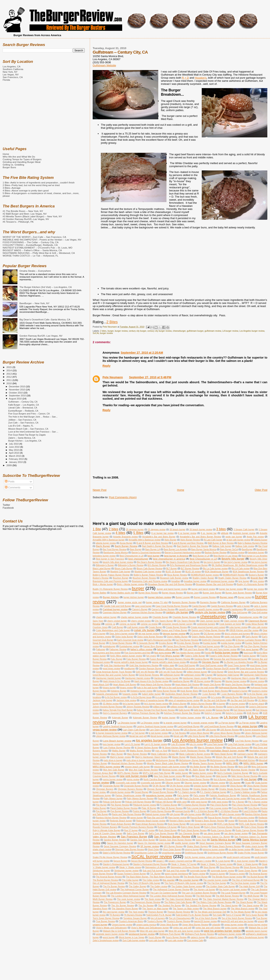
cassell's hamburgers (233, 609)
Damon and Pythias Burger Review (208, 630)
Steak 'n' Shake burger (247, 864)
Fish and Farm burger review (222, 649)
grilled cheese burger (197, 672)
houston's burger (240, 691)
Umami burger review (122, 925)
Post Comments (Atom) (123, 497)
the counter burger (189, 880)
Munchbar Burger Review (243, 770)
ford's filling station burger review (126, 656)
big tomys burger (259, 562)
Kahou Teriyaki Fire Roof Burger (118, 710)
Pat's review (199, 795)
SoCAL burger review (103, 333)
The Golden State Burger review (187, 886)
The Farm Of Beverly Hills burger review (184, 883)
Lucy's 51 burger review (156, 744)
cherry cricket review (141, 621)
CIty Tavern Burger (164, 621)
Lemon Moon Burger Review (227, 733)
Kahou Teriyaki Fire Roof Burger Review (156, 710)
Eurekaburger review (129, 646)
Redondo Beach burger (121, 821)
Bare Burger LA (153, 549)
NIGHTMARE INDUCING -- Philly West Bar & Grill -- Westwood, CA (39, 253)
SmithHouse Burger (194, 853)
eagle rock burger (233, 637)
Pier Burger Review (120, 805)
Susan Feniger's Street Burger (132, 874)
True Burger (262, 918)
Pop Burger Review (120, 811)
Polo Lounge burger (196, 808)
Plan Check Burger (219, 805)
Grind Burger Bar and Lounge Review (246, 672)
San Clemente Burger (189, 833)
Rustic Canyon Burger (221, 830)
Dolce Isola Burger (124, 637)
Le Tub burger (138, 733)
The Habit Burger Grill (249, 886)
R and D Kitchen (250, 811)
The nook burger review (129, 899)
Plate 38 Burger (149, 808)
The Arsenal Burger (258, 874)
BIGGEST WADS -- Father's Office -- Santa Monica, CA (32, 250)
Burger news (227, 597)
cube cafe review (259, 627)
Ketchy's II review (234, 713)
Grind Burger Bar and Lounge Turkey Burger (114, 675)
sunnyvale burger (198, 871)
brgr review (259, 581)
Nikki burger (222, 776)
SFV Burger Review (173, 846)
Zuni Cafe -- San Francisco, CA (23, 423)
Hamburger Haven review (195, 678)
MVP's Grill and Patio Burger (157, 773)
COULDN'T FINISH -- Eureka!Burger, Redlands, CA (30, 245)
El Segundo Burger (146, 643)
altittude (225, 533)
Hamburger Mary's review (243, 678)
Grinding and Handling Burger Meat (22, 162)
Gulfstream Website (104, 65)
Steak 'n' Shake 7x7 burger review (217, 864)
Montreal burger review (173, 770)
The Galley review (159, 886)
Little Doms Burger (196, 736)
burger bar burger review (231, 589)
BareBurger (247, 549)
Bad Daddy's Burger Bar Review (193, 546)
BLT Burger (172, 569)
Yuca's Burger (155, 937)
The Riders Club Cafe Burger (178, 902)
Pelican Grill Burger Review (138, 802)
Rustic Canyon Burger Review (250, 830)
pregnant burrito (183, 811)
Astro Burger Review (190, 540)
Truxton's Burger (155, 921)
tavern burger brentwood (177, 874)
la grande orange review (203, 723)
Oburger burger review (195, 783)
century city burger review (159, 331)
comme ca (110, 624)
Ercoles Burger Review (188, 643)
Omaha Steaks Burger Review (234, 789)
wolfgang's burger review (230, 934)
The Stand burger (229, 906)
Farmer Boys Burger (153, 646)
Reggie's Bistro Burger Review (209, 821)
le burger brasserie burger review (112, 733)
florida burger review (227, 653)
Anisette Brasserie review (125, 537)
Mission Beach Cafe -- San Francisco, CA (28, 429)
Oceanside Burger (111, 786)
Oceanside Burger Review (136, 786)
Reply (107, 366)
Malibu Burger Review (140, 751)
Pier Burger (101, 805)
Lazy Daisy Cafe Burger (134, 730)
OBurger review (218, 783)
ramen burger (137, 818)
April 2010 (14, 453)
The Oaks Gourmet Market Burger (182, 899)
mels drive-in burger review (139, 760)
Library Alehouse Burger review (111, 736)
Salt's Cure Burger (136, 833)
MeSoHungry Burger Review (193, 760)
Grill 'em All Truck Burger (171, 672)
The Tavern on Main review (186, 909)
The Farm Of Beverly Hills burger (144, 883)
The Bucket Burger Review (105, 880)
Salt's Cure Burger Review (161, 833)
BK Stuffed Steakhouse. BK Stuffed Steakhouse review (238, 565)
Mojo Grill (243, 767)
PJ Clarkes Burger (169, 805)
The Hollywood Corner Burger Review (171, 890)
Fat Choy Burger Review (256, 646)
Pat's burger (183, 795)
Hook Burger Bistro (189, 691)
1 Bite (97, 529)
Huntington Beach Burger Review (181, 694)
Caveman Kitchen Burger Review (146, 612)
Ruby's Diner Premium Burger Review (222, 827)
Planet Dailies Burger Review (124, 808)
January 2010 (16, 462)
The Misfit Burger (251, 896)
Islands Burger (232, 697)
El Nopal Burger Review (121, 643)
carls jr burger (243, 606)
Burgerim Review (208, 602)
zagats (231, 937)
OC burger (235, 783)
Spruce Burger (120, 861)
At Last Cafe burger (213, 540)
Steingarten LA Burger (156, 867)
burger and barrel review (203, 589)
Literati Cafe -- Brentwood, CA (23, 408)
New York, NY (10, 72)
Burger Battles (99, 593)
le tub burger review (158, 733)
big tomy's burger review (236, 562)
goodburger (129, 669)
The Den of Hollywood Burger (246, 880)
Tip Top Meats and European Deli (210, 912)
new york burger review (134, 776)
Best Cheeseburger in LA (132, 556)
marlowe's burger (245, 754)
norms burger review (113, 779)
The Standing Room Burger (125, 909)
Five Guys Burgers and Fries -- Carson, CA (29, 414)
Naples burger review (203, 773)
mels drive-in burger (113, 760)
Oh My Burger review (180, 786)
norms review (133, 779)
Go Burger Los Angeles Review (239, 662)
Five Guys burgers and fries (137, 653)
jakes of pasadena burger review (184, 700)
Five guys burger (250, 649)
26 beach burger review (201, 530)
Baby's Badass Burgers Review (252, 543)
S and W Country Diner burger (108, 833)
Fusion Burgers (157, 659)
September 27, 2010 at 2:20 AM (142, 353)
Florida (208, 653)
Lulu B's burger (178, 744)
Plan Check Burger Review (245, 805)
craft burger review (136, 627)
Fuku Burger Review (136, 659)
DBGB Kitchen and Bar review (244, 630)
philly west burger (199, 802)
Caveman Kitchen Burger (115, 612)
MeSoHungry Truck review (222, 760)
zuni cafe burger (157, 940)
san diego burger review (236, 833)
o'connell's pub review (126, 783)
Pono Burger (238, 808)
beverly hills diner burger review (118, 562)
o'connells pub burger (151, 783)
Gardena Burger (202, 659)
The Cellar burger (130, 880)
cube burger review (238, 627)
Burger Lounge (183, 597)
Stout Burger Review (230, 867)
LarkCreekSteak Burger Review (219, 726)
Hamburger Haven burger (166, 678)
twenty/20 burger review (206, 921)
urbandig (216, 925)
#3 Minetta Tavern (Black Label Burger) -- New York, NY (32, 216)
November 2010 (17, 390)
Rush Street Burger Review (194, 830)
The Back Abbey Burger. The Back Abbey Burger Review (153, 877)
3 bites (221, 529)
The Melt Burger (204, 896)
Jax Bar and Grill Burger (215, 700)
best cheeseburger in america (169, 559)
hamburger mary (219, 678)
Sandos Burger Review (115, 840)
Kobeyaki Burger (120, 718)
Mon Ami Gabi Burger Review (143, 770)
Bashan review (237, 553)
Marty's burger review (120, 757)
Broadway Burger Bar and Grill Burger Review (170, 584)
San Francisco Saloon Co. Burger (214, 837)
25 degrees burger (135, 530)
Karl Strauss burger (243, 710)
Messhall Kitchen (247, 760)
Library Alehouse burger (256, 733)
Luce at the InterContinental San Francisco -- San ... (33, 432)
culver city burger (144, 630)
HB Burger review (202, 681)
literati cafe (179, 736)
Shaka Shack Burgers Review (226, 846)
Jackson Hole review (126, 700)
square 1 (160, 861)
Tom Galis (217, 915)
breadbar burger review (195, 581)
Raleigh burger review (156, 814)
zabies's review (216, 937)
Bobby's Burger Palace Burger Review (111, 575)
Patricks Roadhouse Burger (223, 795)
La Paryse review (247, 723)
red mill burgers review (244, 818)
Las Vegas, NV (11, 74)
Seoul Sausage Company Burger (215, 843)
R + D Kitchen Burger (204, 811)
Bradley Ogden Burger (203, 578)
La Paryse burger (227, 723)
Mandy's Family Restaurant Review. (189, 751)
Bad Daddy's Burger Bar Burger (157, 546)
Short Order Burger (172, 849)
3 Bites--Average (12, 188)
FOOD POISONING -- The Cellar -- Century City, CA (31, 242)
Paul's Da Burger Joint (168, 799)
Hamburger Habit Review (255, 675)
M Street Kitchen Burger (146, 748)
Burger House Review (172, 593)
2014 (9, 370)
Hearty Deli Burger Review (238, 685)
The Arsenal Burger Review (109, 877)
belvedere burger (256, 553)
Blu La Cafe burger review (215, 569)
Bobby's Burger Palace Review (148, 575)
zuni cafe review (176, 940)
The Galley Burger (137, 886)
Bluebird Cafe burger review (148, 572)
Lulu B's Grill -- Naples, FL (21, 426)
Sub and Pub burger (152, 871)
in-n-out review (162, 697)
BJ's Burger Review (157, 565)
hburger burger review (236, 681)
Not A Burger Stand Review (227, 779)
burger (111, 331)
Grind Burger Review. (149, 675)
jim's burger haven (132, 704)
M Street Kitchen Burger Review (178, 748)
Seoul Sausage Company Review (120, 846)
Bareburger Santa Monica (116, 553)
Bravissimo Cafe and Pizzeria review (150, 581)
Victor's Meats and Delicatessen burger (150, 928)
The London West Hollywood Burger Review (171, 896)
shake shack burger (255, 846)
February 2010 (17, 459)
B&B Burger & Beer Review (221, 543)
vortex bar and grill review (208, 928)
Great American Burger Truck (253, 669)
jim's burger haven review (156, 704)
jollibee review (177, 707)
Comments (13, 488)
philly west (182, 802)
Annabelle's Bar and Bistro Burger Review (201, 537)
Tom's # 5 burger (234, 915)
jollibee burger (160, 707)
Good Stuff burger (187, 665)
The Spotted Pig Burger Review (201, 906)
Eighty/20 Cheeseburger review (217, 640)
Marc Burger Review (137, 754)
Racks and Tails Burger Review (126, 814)
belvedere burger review (104, 556)
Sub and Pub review (176, 871)
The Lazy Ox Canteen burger (164, 893)
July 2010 (14, 444)
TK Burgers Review (133, 915)
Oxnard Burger (141, 792)
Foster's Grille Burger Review (223, 656)
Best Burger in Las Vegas (226, 556)
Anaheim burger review (244, 533)
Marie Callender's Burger (163, 754)
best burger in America (176, 556)
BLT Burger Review (190, 569)
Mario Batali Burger (224, 754)
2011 (9, 380)
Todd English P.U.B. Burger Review (192, 915)
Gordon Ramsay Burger (150, 669)
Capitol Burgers (199, 606)
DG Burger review (212, 634)
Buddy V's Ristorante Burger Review (110, 589)
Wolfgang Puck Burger (170, 934)
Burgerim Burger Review (184, 602)
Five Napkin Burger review (188, 653)
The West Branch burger (215, 909)
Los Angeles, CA (12, 66)
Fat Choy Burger (232, 646)
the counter (169, 880)
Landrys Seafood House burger (118, 726)
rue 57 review (148, 830)
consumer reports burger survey (177, 624)
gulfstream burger (195, 331)
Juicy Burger (194, 707)
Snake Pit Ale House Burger (251, 853)
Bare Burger (136, 549)
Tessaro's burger (217, 874)
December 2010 (17, 386)
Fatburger (101, 649)
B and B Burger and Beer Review (152, 543)
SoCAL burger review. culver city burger (204, 857)
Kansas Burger (223, 710)
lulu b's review (196, 744)
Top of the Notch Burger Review (237, 918)
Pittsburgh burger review (144, 805)
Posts (10, 482)
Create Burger (155, 627)
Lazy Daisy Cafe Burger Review (165, 730)
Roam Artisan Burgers (121, 824)
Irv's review (216, 697)
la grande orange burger (175, 723)
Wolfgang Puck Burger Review (199, 934)
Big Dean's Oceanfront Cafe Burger (183, 562)
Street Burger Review (254, 867)
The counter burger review (215, 880)
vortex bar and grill (182, 928)
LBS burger (211, 730)
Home (181, 490)
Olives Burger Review (257, 786)
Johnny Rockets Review (138, 707)
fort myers (151, 656)
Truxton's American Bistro (131, 921)
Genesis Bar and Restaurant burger (231, 659)
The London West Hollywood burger (128, 896)
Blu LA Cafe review (240, 569)
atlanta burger (261, 540)
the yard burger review (114, 912)
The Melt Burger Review (227, 896)
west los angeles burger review (222, 931)
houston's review (259, 691)
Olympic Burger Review (178, 789)
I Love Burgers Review (232, 694)
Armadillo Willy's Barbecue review (145, 540)
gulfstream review (213, 331)
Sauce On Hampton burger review (154, 843)
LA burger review (230, 331)
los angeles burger (149, 740)
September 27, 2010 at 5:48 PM (150, 377)
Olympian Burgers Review (130, 789)
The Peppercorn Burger (115, 902)
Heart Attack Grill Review (187, 685)
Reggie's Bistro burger (180, 821)
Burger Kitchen (111, 597)
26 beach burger (177, 530)
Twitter (6, 505)
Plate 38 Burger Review (172, 808)
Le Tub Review (179, 733)
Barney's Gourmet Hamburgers (146, 553)
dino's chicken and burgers (237, 634)
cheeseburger (179, 331)
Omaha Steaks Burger (204, 789)
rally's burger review (231, 814)
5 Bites (138, 533)
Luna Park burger (215, 744)
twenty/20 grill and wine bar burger (237, 921)
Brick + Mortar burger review (131, 584)
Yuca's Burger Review (176, 937)
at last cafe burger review (238, 540)
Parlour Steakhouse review (128, 795)
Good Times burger (237, 665)
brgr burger (244, 581)
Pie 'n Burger (238, 802)
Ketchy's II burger (213, 713)
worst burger (109, 937)
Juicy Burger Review (213, 707)
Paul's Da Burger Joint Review (198, 799)
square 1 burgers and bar (180, 861)
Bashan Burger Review (215, 553)
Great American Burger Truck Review (114, 672)
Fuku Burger (117, 659)
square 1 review (204, 861)
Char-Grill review (259, 612)
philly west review (220, 802)
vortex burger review (235, 928)
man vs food (161, 751)
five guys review (163, 653)
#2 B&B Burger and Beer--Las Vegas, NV (25, 214)
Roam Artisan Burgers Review (150, 824)
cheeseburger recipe (249, 617)
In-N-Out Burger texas (141, 697)
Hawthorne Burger (181, 681)
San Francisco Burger (134, 837)
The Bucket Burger (255, 877)
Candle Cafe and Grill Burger (117, 606)
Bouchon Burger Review (144, 578)
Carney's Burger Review (163, 609)
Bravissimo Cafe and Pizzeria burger (110, 581)
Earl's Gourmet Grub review (130, 640)
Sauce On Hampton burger (120, 843)
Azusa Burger (126, 543)
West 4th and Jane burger (152, 931)
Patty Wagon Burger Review (140, 799)
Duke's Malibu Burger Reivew (206, 637)
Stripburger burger (101, 871)
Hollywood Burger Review (232, 687)
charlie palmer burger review (134, 617)
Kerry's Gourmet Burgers (115, 713)
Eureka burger (210, 643)
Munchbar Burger (218, 770)
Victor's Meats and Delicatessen (112, 928)
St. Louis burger (223, 861)
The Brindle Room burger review (227, 877)
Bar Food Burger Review (115, 549)
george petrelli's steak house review (169, 662)
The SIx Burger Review (123, 906)
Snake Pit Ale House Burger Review (110, 857)
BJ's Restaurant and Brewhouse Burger (189, 565)
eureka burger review (231, 643)
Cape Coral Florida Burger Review (172, 606)
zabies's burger (198, 937)
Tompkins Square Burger (135, 918)
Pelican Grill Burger (112, 802)
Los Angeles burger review (252, 331)
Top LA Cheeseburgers (180, 918)
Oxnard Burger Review (163, 792)
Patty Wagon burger (113, 799)
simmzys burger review (214, 849)
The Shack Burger (244, 902)
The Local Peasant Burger (233, 893)
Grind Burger (217, 672)
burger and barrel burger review (172, 589)
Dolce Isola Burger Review (150, 637)
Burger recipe (244, 597)
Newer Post (100, 490)
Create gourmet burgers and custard (208, 627)
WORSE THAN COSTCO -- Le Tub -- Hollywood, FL (30, 256)
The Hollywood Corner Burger (135, 890)
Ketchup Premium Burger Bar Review (182, 713)
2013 (9, 374)
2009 (9, 465)
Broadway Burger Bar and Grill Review (214, 584)
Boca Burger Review (177, 575)
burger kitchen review (159, 597)
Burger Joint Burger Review (239, 593)
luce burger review (112, 744)
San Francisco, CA (13, 77)
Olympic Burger (154, 789)
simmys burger (192, 849)
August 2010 (16, 399)
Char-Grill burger (239, 612)
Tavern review (199, 874)
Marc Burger (117, 754)
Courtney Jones (100, 627)
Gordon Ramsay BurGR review (221, 669)
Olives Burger (236, 786)
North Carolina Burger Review (158, 779)
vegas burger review (234, 925)
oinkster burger (201, 786)
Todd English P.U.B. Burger (159, 915)
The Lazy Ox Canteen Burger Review (199, 893)
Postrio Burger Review (161, 811)
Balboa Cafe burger (222, 546)
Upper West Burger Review (195, 925)
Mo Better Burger (198, 767)
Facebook (8, 508)
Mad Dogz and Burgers (238, 748)
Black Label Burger (102, 569)
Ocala (248, 783)
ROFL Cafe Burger (226, 824)
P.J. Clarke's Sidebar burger (213, 792)
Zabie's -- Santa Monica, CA (22, 438)
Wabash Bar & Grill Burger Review (119, 931)
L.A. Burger (212, 717)
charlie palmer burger (106, 617)
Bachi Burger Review (126, 546)
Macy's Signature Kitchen (210, 748)
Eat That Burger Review (187, 640)
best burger (153, 556)
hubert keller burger (151, 694)
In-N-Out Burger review (116, 697)
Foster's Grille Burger (195, 656)
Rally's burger (212, 814)
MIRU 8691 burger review (106, 767)
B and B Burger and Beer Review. (188, 543)
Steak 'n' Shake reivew (130, 867)
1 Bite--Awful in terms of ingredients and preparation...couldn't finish (39, 182)
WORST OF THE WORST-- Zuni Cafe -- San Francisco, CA (34, 237)
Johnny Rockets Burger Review (108, 707)
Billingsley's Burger (105, 565)
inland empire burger (183, 697)
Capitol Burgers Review (222, 606)
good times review (111, 669)
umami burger (100, 924)
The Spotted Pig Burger (170, 906)
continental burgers (206, 624)
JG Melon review (111, 704)
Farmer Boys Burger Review (180, 646)
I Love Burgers (209, 694)
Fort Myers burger (170, 656)
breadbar (176, 581)
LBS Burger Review (230, 730)
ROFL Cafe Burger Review (252, 824)
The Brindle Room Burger (196, 877)
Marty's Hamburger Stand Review (151, 757)
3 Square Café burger (244, 530)
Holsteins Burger (118, 691)
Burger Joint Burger (212, 593)
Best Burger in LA (201, 556)
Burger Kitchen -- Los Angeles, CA (25, 441)
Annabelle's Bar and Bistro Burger (159, 537)
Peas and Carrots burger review (231, 799)
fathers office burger (168, 649)
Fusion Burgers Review (179, 659)
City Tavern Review (186, 621)
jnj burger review (237, 704)
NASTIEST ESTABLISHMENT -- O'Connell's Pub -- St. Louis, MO (38, 248)
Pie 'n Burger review (258, 802)
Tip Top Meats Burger (240, 912)
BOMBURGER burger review (205, 575)
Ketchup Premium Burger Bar (145, 713)
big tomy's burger (212, 562)
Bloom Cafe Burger (124, 569)
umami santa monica (146, 925)
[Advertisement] (167, 484)
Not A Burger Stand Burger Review (193, 779)
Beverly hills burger (233, 559)
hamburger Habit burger (228, 675)
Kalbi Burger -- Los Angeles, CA (23, 405)
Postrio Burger (139, 811)
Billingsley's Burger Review (131, 565)
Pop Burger (101, 811)
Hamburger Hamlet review (138, 678)
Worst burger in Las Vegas (131, 937)
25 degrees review (157, 530)
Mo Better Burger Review (222, 767)
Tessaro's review (237, 874)
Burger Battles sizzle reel (122, 593)
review (231, 821)
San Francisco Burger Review (172, 837)
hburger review (257, 681)
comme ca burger (128, 624)
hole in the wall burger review (176, 688)
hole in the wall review (204, 688)
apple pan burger (234, 537)
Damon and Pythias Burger (174, 630)
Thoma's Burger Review (179, 912)
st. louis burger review (244, 861)
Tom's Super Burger (255, 915)
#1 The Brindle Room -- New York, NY (23, 211)
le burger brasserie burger (255, 730)
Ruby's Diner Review (254, 827)
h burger (209, 675)
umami (261, 921)
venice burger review (257, 925)
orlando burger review (120, 792)
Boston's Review (101, 578)
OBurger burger (173, 783)
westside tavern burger (256, 931)
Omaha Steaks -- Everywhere (35, 271)
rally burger (175, 814)
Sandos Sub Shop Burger (143, 840)
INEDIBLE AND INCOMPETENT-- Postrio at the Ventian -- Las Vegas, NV (42, 240)
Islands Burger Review (253, 697)
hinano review (126, 688)
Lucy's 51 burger (132, 744)
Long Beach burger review (117, 741)
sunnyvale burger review (222, 871)
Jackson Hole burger (103, 700)
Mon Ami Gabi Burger (114, 770)
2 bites (103, 331)
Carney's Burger (140, 609)
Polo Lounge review (219, 808)
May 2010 (14, 450)
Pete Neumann (113, 377)
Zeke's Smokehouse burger (251, 937)
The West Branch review (243, 909)
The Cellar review (151, 880)
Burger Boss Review (148, 593)
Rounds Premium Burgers (105, 827)
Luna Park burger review (240, 744)
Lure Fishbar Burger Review (117, 748)
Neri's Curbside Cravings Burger (233, 773)
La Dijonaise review (150, 723)
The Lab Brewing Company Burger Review (126, 893)
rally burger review (193, 814)
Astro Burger (170, 540)
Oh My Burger (159, 786)
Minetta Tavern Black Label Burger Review (168, 763)
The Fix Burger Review (114, 886)
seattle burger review (185, 843)
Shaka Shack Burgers (197, 846)
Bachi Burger (103, 546)
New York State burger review (168, 776)
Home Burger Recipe (166, 691)
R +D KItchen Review (228, 811)
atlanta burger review (106, 543)
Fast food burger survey (209, 646)
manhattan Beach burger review (227, 751)
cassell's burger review (208, 609)
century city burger (137, 331)
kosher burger (169, 718)
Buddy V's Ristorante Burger (251, 584)
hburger (218, 681)
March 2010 (15, 456)
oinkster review (219, 786)
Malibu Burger (119, 751)
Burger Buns (9, 167)
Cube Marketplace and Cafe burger (113, 630)
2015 (9, 367)
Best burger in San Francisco (110, 559)
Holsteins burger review (141, 691)
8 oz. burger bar (209, 533)
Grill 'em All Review (145, 672)
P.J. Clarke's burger (187, 792)
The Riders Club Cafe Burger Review (214, 902)
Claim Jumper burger (210, 621)
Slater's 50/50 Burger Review (117, 853)
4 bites (120, 533)
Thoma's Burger (156, 912)
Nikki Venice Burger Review (244, 776)
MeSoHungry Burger (166, 760)
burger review (121, 331)
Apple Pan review (255, 537)
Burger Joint (193, 593)
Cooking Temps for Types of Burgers (22, 159)
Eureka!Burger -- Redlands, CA (23, 411)
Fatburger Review (118, 649)
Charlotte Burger (160, 617)
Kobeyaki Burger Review (145, 718)
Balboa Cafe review (245, 546)
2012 (9, 377)
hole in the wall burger (148, 688)
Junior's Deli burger (236, 707)
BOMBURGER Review (234, 575)
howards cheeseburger (107, 694)
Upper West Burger (169, 925)
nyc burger (250, 779)
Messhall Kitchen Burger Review (127, 763)
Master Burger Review (201, 757)
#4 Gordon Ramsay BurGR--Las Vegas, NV (26, 219)
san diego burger (212, 833)
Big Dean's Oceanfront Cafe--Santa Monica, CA (45, 319)
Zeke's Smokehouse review (106, 940)
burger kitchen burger (134, 597)
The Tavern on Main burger (155, 909)
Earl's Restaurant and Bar (159, 640)
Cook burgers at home (230, 624)
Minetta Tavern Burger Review (207, 763)
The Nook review (153, 899)
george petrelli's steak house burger (131, 662)
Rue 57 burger (131, 830)
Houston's (201, 78)
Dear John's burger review (122, 634)
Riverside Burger (246, 821)
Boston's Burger (256, 575)
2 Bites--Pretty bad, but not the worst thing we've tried (31, 185)
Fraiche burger (249, 656)
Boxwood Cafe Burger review (174, 578)
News (189, 776)
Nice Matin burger (204, 776)
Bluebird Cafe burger (120, 572)
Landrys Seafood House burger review (155, 726)
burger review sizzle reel (130, 602)
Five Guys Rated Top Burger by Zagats (27, 435)
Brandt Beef (257, 578)
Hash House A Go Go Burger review (151, 681)
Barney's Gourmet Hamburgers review (183, 553)
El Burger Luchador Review (249, 640)
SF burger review (150, 846)
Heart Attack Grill (101, 685)
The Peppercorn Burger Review (145, 902)
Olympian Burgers (105, 789)
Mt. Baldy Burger (197, 770)
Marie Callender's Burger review (195, 754)
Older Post (261, 490)
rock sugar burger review (201, 824)
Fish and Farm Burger (194, 649)
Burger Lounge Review (205, 597)
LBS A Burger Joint (193, 730)
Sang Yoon (201, 840)
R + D (186, 78)
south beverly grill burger (239, 857)
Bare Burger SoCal (229, 549)
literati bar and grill (138, 736)
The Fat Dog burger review (243, 883)
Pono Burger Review (257, 808)
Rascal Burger (197, 818)
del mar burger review (149, 634)
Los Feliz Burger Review (247, 741)
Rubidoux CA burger (167, 827)
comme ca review (149, 624)
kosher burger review (191, 718)
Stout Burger (209, 867)
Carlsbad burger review (115, 609)
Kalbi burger (184, 710)
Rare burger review (177, 818)
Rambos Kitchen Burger (256, 814)
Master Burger (179, 757)
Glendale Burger (210, 662)
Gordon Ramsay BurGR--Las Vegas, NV (41, 336)
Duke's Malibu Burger (177, 637)
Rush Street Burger (168, 830)
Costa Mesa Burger (255, 624)
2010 (9, 383)
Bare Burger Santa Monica (204, 549)
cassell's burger (186, 609)
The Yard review (136, 912)
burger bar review (255, 589)
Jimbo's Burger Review (201, 704)
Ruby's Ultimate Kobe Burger (106, 830)
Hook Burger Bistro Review (215, 691)
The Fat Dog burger (217, 883)
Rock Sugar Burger (177, 824)
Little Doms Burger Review (222, 736)
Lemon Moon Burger (200, 733)
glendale (194, 662)
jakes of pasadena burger (152, 700)
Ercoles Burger (166, 643)
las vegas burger (248, 726)
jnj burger (221, 704)
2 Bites (112, 322)
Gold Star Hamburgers (114, 665)
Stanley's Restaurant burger (116, 864)
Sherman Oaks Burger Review (130, 849)
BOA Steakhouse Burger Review (248, 572)
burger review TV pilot (157, 602)
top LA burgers (158, 918)
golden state (168, 665)
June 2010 (15, 447)
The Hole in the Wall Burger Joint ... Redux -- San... (33, 417)
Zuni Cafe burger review (134, 940)
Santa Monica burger (223, 840)
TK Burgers (115, 915)
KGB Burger (253, 713)
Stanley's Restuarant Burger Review (150, 864)
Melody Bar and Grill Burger (230, 757)
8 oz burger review (187, 533)
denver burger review (174, 633)
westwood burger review (142, 934)
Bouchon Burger (121, 578)
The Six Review (146, 906)
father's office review (141, 649)
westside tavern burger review (110, 934)
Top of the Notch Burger (206, 918)
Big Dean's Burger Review (149, 562)
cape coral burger (143, 606)
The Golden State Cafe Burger (220, 886)
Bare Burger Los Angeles (176, 549)
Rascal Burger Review (218, 818)
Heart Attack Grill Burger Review (156, 685)
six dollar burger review (240, 849)
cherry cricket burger (117, 621)
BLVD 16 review (193, 572)
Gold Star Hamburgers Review (144, 665)
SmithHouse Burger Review (221, 853)
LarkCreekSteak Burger (189, 726)
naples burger (182, 773)
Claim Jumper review (234, 621)
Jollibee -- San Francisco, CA (22, 420)
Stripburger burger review (126, 871)
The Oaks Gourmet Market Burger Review (223, 899)
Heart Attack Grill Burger (125, 685)
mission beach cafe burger (137, 767)
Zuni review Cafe (195, 940)
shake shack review (102, 849)
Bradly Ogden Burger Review (232, 578)
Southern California (13, 69)
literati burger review (160, 736)
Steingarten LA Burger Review (185, 867)
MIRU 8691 (232, 763)
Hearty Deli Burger (212, 685)
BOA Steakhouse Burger (217, 572)
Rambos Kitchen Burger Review (111, 818)
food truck (248, 653)
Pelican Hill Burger (164, 802)
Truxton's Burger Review (178, 921)
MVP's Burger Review (128, 773)
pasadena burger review (159, 795)
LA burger (231, 717)
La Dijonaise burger (127, 723)
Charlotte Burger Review (184, 617)
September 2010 (18, 396)
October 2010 (16, 393)
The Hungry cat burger (204, 890)
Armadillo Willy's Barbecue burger (109, 540)
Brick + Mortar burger (103, 584)
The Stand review (251, 906)
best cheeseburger (138, 559)
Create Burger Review (176, 627)
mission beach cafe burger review (170, 767)
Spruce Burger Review (142, 861)
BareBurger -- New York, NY (35, 303)
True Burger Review (105, 921)
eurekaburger (109, 646)
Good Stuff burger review (211, 665)
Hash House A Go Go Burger (117, 681)
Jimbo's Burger (179, 704)
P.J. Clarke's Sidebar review (243, 792)
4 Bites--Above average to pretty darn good (26, 190)
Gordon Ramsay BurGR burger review (184, 669)
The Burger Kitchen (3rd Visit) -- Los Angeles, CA (46, 287)
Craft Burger (117, 627)
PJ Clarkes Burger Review (194, 805)
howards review (130, 694)
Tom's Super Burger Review (106, 918)
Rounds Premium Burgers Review (138, 827)
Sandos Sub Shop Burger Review (175, 840)
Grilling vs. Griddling (13, 165)
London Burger (245, 736)
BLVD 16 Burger (173, 572)
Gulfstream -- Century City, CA (23, 402)
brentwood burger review (222, 581)
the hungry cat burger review (233, 890)
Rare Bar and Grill (156, 818)
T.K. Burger (155, 874)
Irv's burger (202, 697)
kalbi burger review (203, 710)
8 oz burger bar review (162, 533)
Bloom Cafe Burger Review (149, 569)
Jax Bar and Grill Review (242, 700)
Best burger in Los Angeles (255, 556)
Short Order (153, 849)
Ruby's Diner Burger (190, 827)
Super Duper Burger (248, 871)
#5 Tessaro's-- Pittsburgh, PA (18, 222)
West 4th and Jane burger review (184, 931)
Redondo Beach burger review (151, 821)
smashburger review (172, 853)
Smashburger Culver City (146, 853)
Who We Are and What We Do (19, 157)
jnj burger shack (256, 704)
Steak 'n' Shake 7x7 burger (184, 864)
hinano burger (109, 688)
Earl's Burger (252, 637)
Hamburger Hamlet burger (108, 678)
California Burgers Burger (233, 602)
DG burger (195, 634)
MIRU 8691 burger (253, 763)
